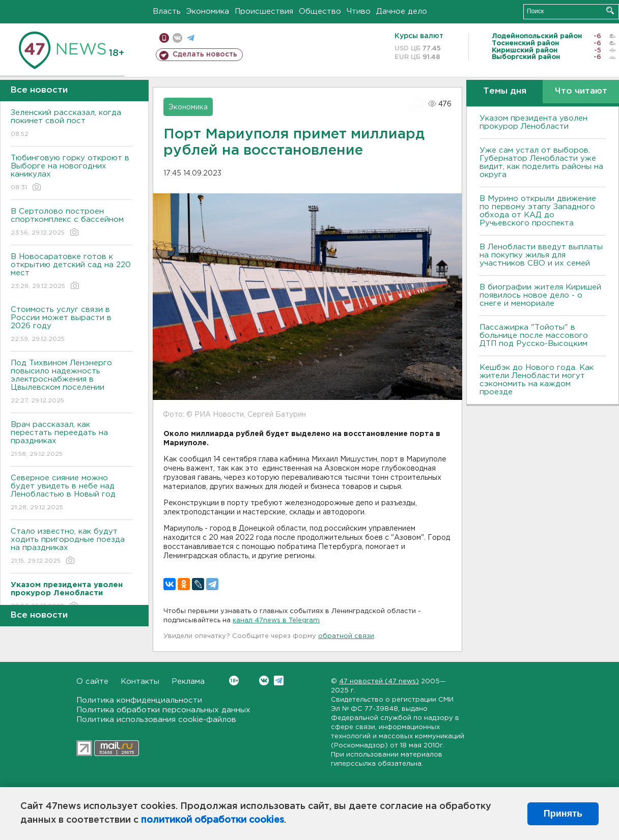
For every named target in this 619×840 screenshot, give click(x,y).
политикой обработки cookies (213, 820)
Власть (167, 11)
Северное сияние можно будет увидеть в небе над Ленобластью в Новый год (72, 493)
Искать (610, 10)
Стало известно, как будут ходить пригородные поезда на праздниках (72, 547)
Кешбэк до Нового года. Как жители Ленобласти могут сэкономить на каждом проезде (537, 380)
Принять (563, 814)
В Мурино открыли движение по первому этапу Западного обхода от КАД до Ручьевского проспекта (538, 211)
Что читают (581, 91)
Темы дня (505, 91)
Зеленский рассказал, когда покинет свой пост (72, 124)
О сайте (92, 682)
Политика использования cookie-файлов (156, 720)
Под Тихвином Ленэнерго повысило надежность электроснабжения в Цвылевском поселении (72, 382)
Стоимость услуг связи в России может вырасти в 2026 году (72, 325)
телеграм (191, 38)
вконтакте (177, 38)
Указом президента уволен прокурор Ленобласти (533, 122)
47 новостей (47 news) (379, 682)
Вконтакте (234, 680)
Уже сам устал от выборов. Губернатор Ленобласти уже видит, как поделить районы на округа (541, 163)
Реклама (188, 682)
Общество (320, 11)
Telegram (279, 680)
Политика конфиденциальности (139, 700)
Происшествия (264, 11)
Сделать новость (205, 54)
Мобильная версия (164, 38)
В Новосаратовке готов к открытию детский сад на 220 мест (72, 272)
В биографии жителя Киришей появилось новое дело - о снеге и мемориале (540, 295)
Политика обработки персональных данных (163, 710)
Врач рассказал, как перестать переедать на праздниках (72, 440)
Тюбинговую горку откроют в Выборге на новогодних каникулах (72, 173)
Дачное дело (402, 11)
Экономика (208, 11)
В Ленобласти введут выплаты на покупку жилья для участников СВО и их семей (541, 255)
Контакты (140, 682)
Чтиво (359, 11)
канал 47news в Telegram (276, 620)
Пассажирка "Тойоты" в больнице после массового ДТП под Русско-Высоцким (534, 336)
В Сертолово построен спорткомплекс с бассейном (72, 223)
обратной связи (346, 636)
